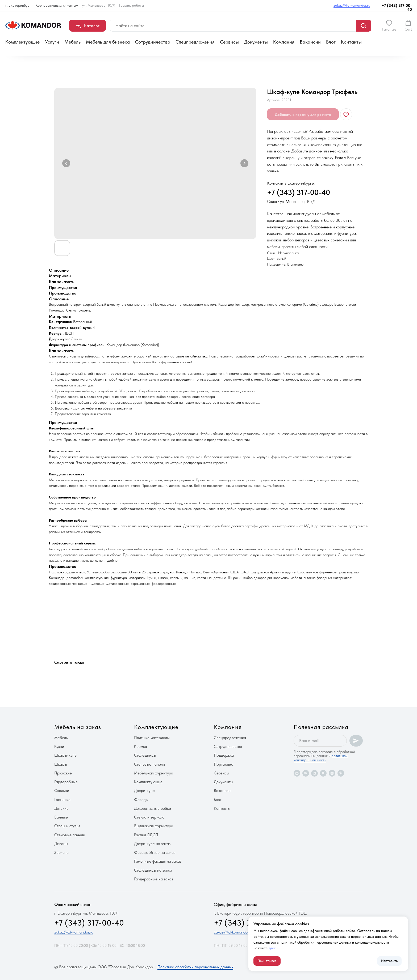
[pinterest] (341, 773)
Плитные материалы (152, 738)
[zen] (332, 773)
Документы (256, 42)
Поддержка (224, 755)
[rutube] (323, 773)
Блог (331, 42)
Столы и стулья (67, 826)
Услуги (52, 42)
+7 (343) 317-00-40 (397, 8)
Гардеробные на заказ (154, 879)
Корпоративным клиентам (57, 5)
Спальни (62, 791)
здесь (273, 948)
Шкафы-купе (65, 755)
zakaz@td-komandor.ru (352, 5)
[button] (389, 25)
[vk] (306, 773)
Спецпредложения (195, 42)
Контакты (351, 42)
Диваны (61, 844)
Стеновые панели (70, 835)
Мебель (72, 42)
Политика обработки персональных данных (195, 967)
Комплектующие (22, 42)
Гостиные (62, 800)
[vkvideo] (314, 773)
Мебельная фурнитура (154, 773)
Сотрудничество (153, 42)
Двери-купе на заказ (152, 844)
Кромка (141, 747)
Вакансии (310, 42)
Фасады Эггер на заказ (155, 853)
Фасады (141, 800)
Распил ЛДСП (146, 835)
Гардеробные (66, 782)
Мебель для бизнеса (108, 42)
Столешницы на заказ (153, 870)
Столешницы (145, 755)
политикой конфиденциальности (321, 758)
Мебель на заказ (78, 727)
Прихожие (63, 773)
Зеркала (61, 853)
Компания (284, 42)
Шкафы (61, 764)
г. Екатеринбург (18, 5)
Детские (61, 808)
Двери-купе (144, 791)
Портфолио (224, 764)
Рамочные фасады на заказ (158, 861)
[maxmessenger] (297, 773)
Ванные (61, 817)
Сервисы (229, 42)
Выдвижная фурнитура (154, 826)
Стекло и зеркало (149, 817)
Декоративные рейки (153, 808)
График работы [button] (132, 5)
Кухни (59, 747)
